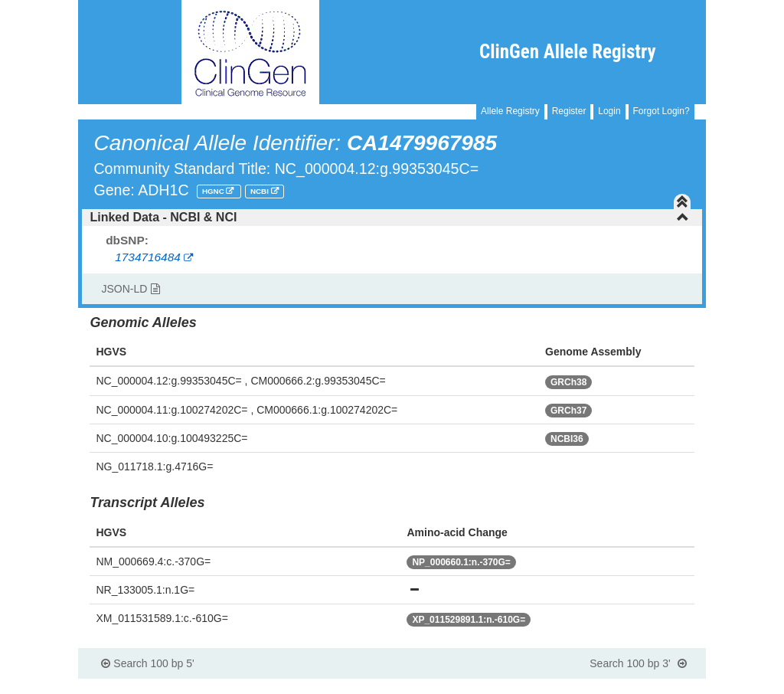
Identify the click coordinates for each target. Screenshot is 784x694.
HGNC (214, 191)
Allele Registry (510, 111)
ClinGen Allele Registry (568, 52)
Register (569, 111)
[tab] (392, 218)
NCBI (261, 191)
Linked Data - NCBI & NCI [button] (389, 217)
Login (609, 111)
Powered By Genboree (631, 686)
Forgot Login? (661, 111)
